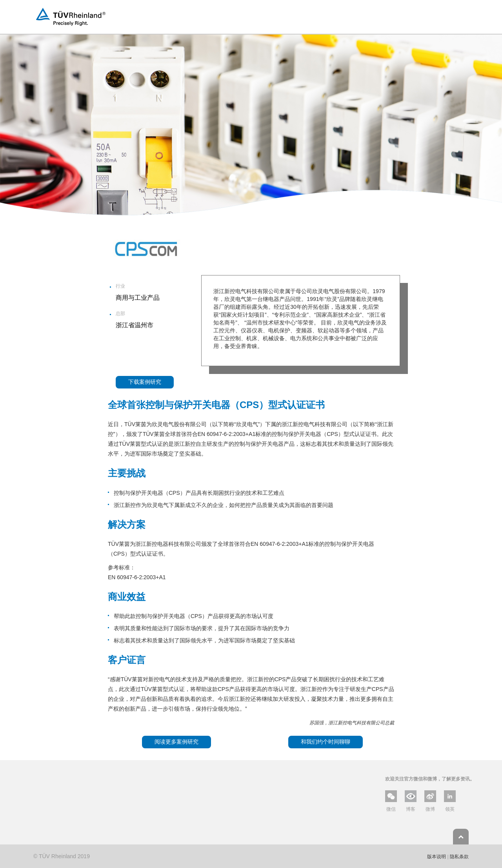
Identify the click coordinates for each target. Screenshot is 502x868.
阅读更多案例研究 (176, 742)
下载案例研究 (145, 382)
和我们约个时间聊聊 (326, 742)
